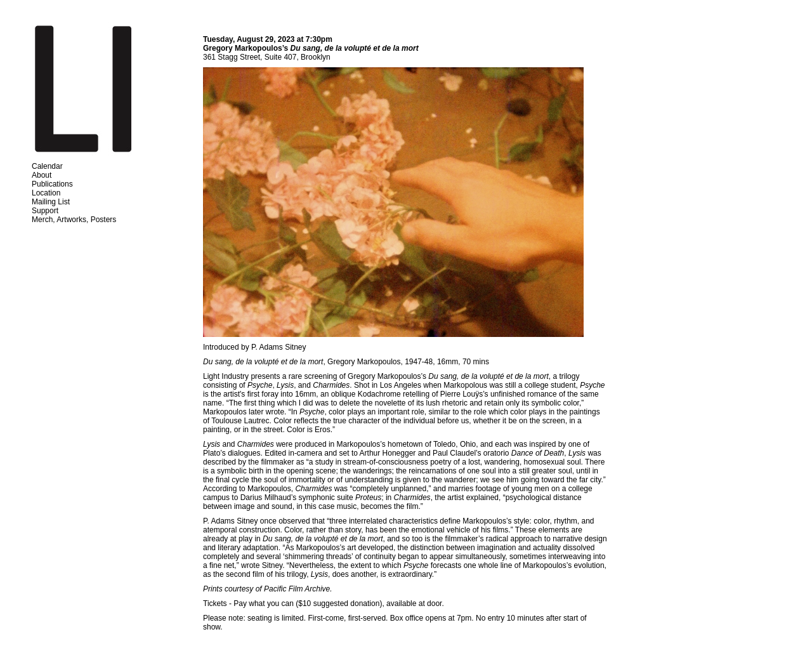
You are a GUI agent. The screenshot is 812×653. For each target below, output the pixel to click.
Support (45, 211)
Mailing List (51, 202)
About (42, 175)
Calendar (47, 166)
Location (46, 193)
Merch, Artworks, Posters (74, 220)
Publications (52, 184)
